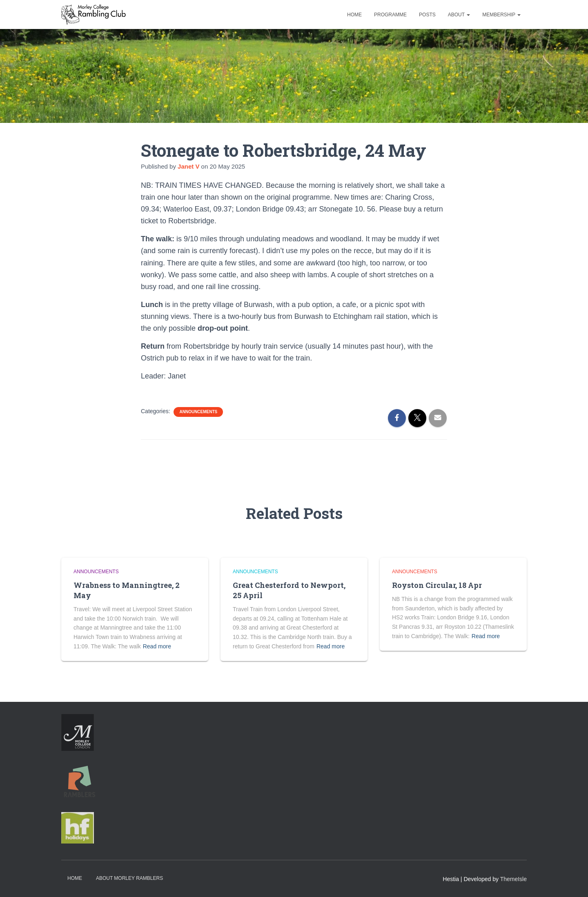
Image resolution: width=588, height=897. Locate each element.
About (459, 15)
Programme (390, 15)
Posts (427, 15)
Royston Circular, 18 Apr (437, 585)
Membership (501, 15)
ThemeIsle (513, 879)
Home (354, 15)
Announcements (198, 412)
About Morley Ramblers (129, 878)
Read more (157, 646)
